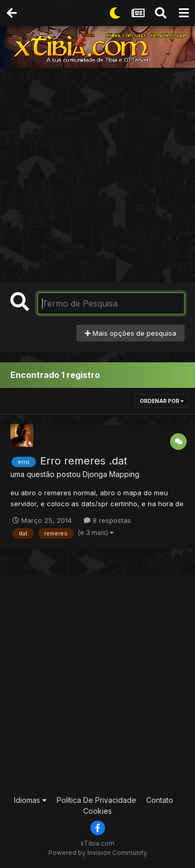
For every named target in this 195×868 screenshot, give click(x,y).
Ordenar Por (162, 401)
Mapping (124, 474)
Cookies (97, 811)
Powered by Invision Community (98, 853)
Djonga (95, 474)
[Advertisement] (97, 171)
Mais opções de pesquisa (131, 333)
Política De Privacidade (96, 800)
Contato (160, 800)
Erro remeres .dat (84, 461)
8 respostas (107, 520)
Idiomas (30, 800)
